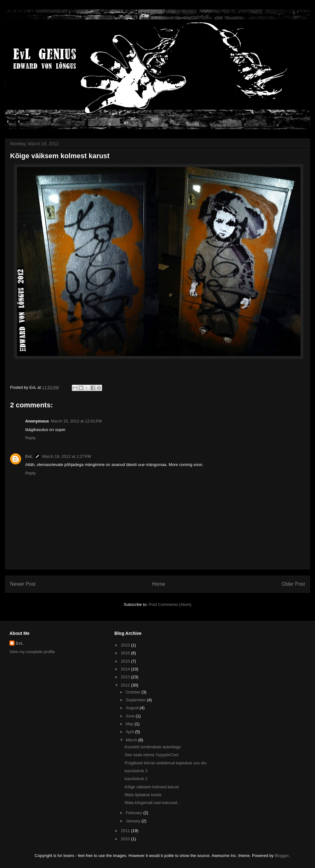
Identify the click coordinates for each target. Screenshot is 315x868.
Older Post (293, 584)
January (134, 821)
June (131, 716)
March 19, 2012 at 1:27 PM (67, 456)
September (136, 700)
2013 (126, 677)
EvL (29, 456)
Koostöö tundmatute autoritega (153, 747)
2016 (126, 653)
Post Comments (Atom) (170, 604)
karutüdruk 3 (136, 771)
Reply (30, 438)
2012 (126, 685)
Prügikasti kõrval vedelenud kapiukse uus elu (166, 763)
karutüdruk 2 (136, 779)
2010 (126, 839)
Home (159, 584)
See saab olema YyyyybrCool (152, 755)
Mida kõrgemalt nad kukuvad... (153, 803)
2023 (126, 645)
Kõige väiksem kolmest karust (152, 787)
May (130, 724)
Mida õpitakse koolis (143, 795)
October (134, 692)
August (133, 708)
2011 (126, 831)
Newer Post (23, 584)
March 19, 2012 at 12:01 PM (76, 421)
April (130, 732)
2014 (126, 669)
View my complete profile (32, 652)
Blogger (282, 856)
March (132, 740)
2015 (126, 661)
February (135, 813)
